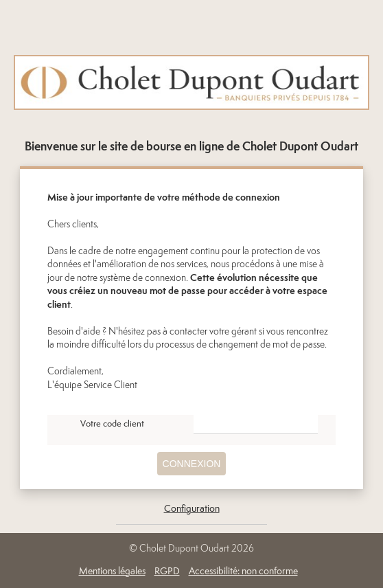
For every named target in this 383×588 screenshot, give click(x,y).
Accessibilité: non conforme (243, 572)
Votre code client (112, 424)
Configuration (192, 509)
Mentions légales (112, 572)
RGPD (167, 572)
